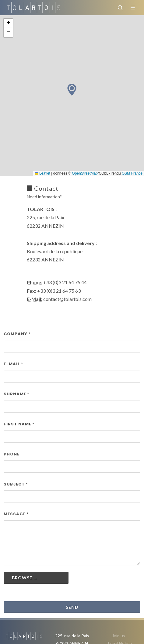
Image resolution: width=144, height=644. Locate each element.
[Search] (120, 8)
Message (16, 514)
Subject (16, 484)
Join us (119, 636)
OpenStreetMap (85, 173)
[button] (72, 90)
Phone (12, 454)
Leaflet (42, 173)
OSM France (132, 173)
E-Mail (13, 364)
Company (17, 334)
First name (19, 424)
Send (72, 607)
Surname (16, 394)
